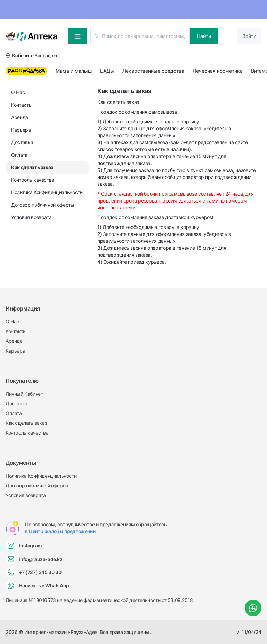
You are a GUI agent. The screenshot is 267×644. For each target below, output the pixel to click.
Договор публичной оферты (37, 485)
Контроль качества (27, 433)
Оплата (14, 413)
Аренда (14, 341)
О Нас (12, 321)
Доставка (17, 403)
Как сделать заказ (26, 423)
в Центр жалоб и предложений (60, 531)
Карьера (15, 351)
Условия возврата (26, 495)
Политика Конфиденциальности (41, 476)
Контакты (16, 331)
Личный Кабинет (24, 394)
